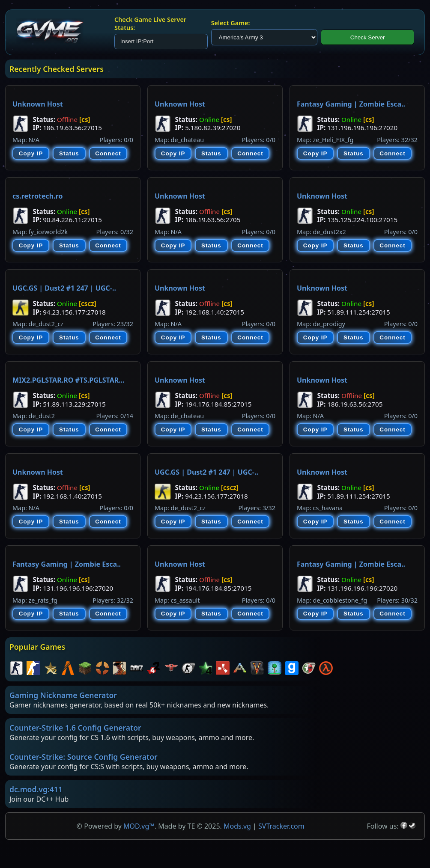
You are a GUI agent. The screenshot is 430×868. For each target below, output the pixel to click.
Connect (108, 153)
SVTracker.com (281, 826)
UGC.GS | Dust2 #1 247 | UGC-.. (64, 288)
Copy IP (31, 153)
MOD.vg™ (139, 826)
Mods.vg (237, 826)
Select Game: (231, 23)
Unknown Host (38, 104)
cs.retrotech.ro (37, 196)
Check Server (368, 37)
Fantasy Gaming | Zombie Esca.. (351, 104)
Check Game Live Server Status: (150, 24)
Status (69, 153)
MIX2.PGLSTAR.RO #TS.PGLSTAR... (69, 380)
